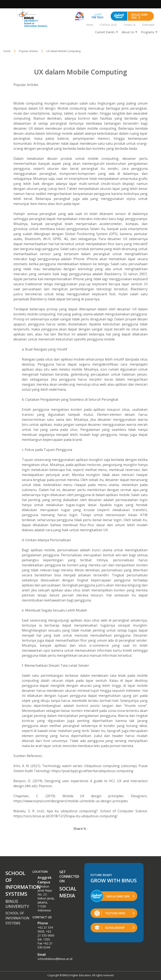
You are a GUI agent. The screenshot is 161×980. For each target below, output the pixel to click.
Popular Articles (26, 85)
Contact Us (129, 25)
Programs (148, 32)
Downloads (148, 25)
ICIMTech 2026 (108, 25)
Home (90, 25)
